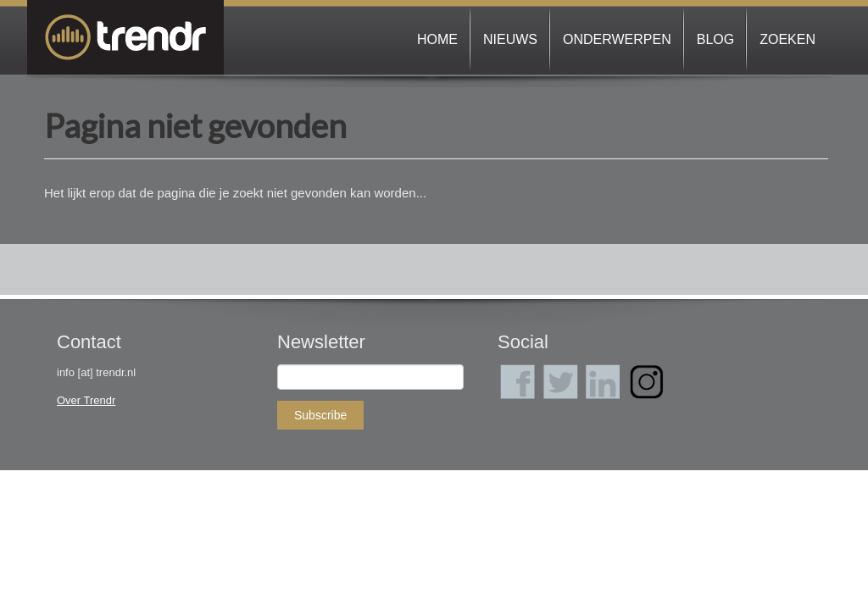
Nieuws (510, 39)
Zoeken (787, 39)
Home (437, 39)
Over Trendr (86, 400)
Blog (715, 39)
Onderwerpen (617, 39)
